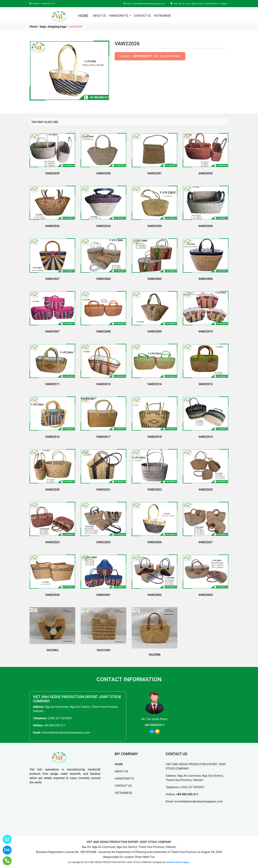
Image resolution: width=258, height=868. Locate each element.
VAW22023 (206, 490)
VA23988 (154, 655)
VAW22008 (104, 331)
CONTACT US (142, 16)
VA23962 (52, 650)
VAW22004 (104, 279)
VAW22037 (52, 279)
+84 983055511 (142, 56)
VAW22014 (155, 384)
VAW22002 (155, 595)
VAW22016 (52, 437)
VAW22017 (104, 437)
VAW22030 (104, 173)
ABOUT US (99, 16)
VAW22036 (206, 226)
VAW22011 (52, 384)
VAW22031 (155, 173)
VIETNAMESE (162, 16)
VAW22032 (206, 173)
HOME (83, 16)
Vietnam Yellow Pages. (178, 862)
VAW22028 (52, 595)
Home (33, 27)
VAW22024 (52, 542)
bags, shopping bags (53, 27)
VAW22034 (104, 226)
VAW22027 (206, 542)
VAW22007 (52, 331)
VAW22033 (52, 226)
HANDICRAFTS (119, 16)
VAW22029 (52, 173)
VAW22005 (155, 279)
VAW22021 (104, 490)
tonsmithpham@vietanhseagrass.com (66, 733)
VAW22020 (52, 490)
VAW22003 (206, 595)
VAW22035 (155, 226)
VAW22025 (104, 542)
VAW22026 (155, 542)
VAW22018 (155, 437)
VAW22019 (206, 437)
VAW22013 (104, 384)
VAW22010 (206, 331)
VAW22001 (104, 595)
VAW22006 (206, 279)
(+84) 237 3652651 (60, 718)
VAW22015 (206, 384)
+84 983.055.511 (54, 725)
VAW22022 (155, 490)
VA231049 (103, 650)
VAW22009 (155, 331)
